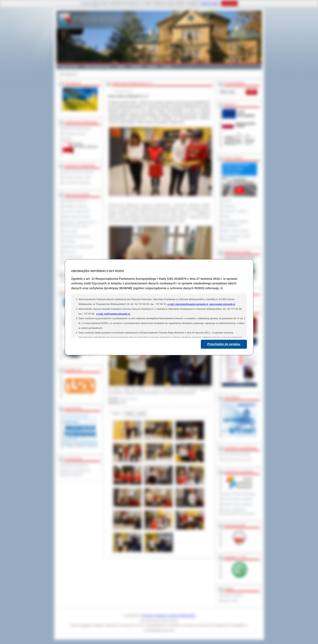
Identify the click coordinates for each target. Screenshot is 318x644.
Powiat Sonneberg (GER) (236, 454)
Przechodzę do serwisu (224, 344)
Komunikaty (69, 241)
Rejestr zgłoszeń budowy (77, 217)
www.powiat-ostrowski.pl (222, 304)
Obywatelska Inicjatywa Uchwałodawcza (235, 224)
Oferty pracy (70, 252)
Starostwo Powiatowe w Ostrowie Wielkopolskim (169, 615)
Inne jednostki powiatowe (77, 183)
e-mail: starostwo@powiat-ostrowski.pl (188, 304)
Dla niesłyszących (73, 257)
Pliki (130, 414)
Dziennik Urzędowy (233, 595)
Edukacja (136, 67)
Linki (141, 414)
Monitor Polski (230, 601)
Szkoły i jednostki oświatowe (79, 172)
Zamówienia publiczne (75, 201)
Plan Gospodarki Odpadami (237, 499)
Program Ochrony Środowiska (239, 494)
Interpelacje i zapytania (235, 211)
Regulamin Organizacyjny (77, 128)
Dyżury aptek (70, 231)
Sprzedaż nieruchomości (77, 236)
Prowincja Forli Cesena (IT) (237, 460)
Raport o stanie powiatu (235, 231)
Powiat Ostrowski (69, 67)
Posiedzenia (229, 206)
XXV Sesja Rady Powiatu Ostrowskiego (236, 238)
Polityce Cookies (210, 3)
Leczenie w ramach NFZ (76, 211)
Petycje (226, 216)
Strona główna (67, 74)
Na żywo (227, 201)
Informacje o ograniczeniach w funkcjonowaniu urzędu (80, 224)
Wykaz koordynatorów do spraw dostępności (77, 472)
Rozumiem (229, 3)
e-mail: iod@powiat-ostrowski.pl (113, 314)
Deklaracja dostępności (76, 465)
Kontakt (167, 67)
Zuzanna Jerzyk (128, 399)
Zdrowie (152, 67)
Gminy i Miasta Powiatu (98, 67)
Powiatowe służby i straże (77, 177)
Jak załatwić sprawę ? (75, 134)
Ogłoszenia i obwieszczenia (78, 247)
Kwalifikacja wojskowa (75, 206)
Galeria (121, 67)
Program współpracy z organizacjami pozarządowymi (239, 511)
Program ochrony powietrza (237, 504)
